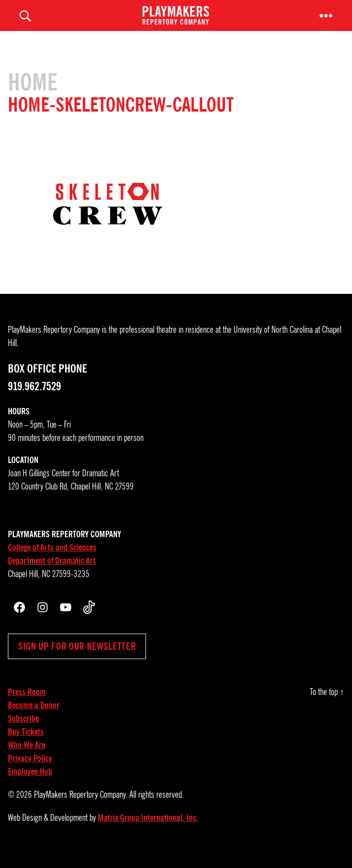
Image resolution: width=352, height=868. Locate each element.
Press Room (27, 705)
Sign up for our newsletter (77, 660)
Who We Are (27, 758)
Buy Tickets (26, 745)
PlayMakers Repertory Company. (81, 808)
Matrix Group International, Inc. (148, 831)
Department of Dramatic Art (52, 574)
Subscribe (23, 732)
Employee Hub (30, 785)
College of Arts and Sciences (52, 561)
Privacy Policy (30, 772)
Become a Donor (34, 719)
